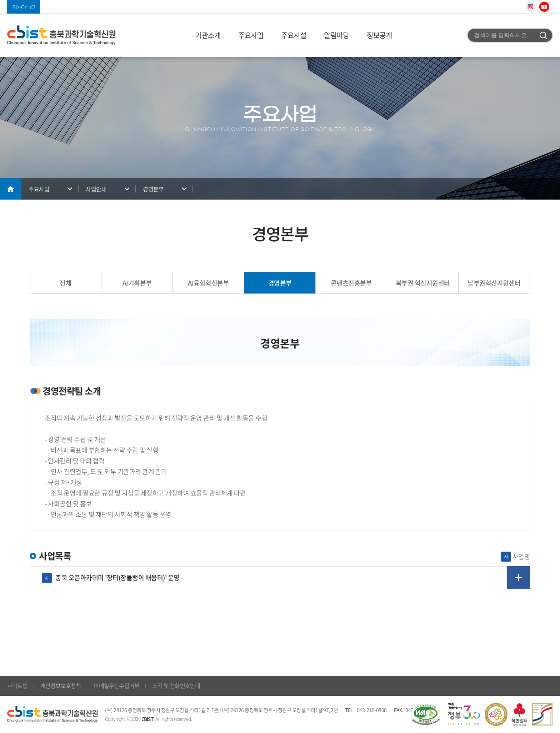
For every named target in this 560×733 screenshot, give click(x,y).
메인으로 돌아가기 (11, 189)
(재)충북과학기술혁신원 (61, 35)
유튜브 (544, 7)
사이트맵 (17, 686)
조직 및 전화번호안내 (176, 686)
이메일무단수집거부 (116, 686)
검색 (543, 35)
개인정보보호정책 (61, 686)
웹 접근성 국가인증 (425, 714)
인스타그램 (531, 7)
